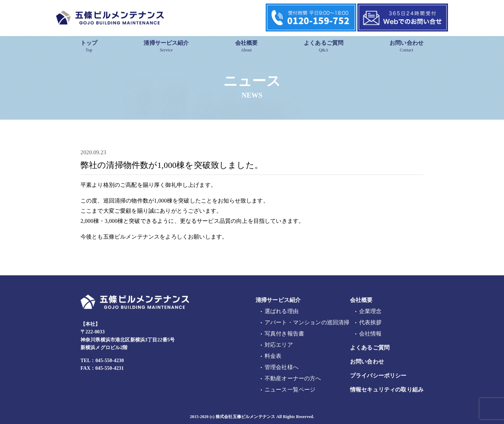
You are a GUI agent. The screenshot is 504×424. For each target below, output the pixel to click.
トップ (89, 46)
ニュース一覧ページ (290, 390)
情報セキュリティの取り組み (387, 390)
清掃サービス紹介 (166, 46)
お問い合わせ (407, 46)
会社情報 (370, 334)
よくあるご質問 (324, 46)
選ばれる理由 (282, 311)
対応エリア (279, 345)
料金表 (273, 356)
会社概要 (247, 46)
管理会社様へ (282, 367)
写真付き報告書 (284, 334)
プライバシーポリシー (378, 376)
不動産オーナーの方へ (293, 378)
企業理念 (370, 311)
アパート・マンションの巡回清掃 (307, 322)
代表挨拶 (370, 322)
